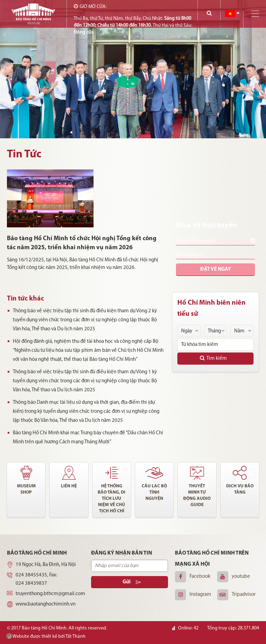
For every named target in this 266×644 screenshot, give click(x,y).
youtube (241, 577)
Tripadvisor (244, 595)
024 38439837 (31, 584)
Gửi (132, 582)
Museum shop (26, 489)
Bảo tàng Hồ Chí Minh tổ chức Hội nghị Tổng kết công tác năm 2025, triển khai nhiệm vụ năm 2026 (82, 243)
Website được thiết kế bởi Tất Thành (46, 636)
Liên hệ (69, 486)
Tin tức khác (25, 299)
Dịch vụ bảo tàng (240, 489)
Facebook (200, 577)
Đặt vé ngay (216, 269)
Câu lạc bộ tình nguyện (154, 492)
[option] (133, 69)
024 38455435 (31, 575)
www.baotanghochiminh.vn (46, 604)
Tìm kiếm (213, 358)
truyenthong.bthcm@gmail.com (50, 594)
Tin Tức (24, 155)
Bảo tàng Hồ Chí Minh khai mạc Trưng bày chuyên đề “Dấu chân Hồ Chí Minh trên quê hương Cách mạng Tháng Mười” (85, 438)
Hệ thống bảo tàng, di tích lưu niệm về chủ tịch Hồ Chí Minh (112, 499)
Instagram (200, 595)
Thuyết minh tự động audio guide (197, 495)
